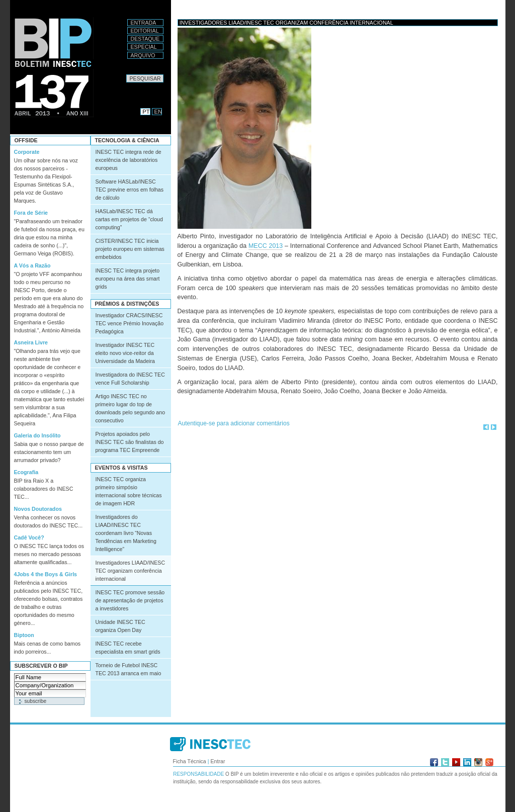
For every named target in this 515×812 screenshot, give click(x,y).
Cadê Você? (29, 537)
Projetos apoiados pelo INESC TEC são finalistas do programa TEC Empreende (130, 442)
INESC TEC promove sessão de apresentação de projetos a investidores (130, 600)
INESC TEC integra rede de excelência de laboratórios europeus (128, 160)
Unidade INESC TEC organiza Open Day (120, 626)
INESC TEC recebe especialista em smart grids (128, 648)
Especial (144, 47)
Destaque (145, 39)
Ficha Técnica (190, 761)
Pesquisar (126, 74)
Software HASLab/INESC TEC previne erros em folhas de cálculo (130, 190)
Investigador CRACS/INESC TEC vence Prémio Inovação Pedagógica (130, 323)
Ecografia (26, 472)
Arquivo (143, 55)
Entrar (218, 761)
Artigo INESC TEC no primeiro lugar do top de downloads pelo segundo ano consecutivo (131, 408)
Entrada (144, 23)
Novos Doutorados (38, 509)
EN (158, 112)
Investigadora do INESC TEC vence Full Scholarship (130, 379)
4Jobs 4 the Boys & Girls (46, 574)
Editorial (145, 31)
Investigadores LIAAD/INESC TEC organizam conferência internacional (131, 571)
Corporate (27, 152)
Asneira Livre (31, 342)
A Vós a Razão (32, 265)
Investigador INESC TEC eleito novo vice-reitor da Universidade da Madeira (125, 353)
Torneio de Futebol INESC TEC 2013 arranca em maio (128, 669)
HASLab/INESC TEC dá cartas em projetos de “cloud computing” (129, 219)
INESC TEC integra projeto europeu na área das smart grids (128, 279)
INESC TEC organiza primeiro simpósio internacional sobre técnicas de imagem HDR (129, 491)
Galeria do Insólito (37, 435)
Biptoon (24, 635)
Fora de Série (31, 213)
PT (146, 112)
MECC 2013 (266, 246)
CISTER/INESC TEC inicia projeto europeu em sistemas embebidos (130, 249)
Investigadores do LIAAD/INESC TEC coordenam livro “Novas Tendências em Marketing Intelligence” (126, 533)
